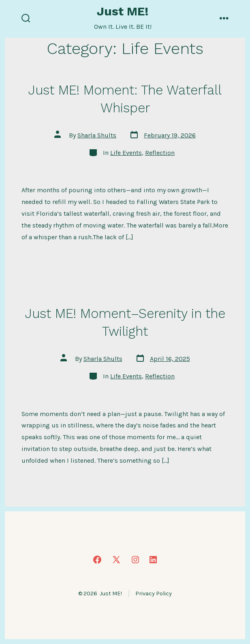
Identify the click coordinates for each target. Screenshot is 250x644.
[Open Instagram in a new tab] (135, 560)
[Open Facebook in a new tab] (97, 560)
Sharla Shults (97, 135)
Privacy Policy (154, 594)
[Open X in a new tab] (116, 560)
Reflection (160, 153)
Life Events (126, 153)
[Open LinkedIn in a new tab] (153, 560)
